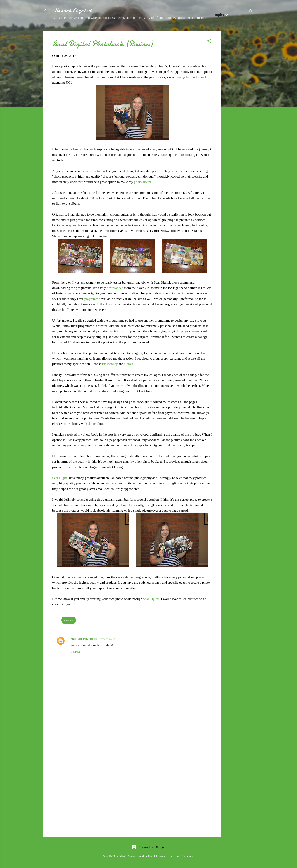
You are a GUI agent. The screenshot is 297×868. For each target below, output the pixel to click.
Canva (129, 364)
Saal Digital (93, 171)
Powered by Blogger (148, 847)
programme (93, 299)
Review (69, 620)
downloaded (115, 288)
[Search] (251, 12)
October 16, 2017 (109, 639)
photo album (142, 182)
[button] (209, 42)
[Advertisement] (239, 99)
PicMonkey (110, 364)
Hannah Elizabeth (73, 11)
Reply (76, 652)
